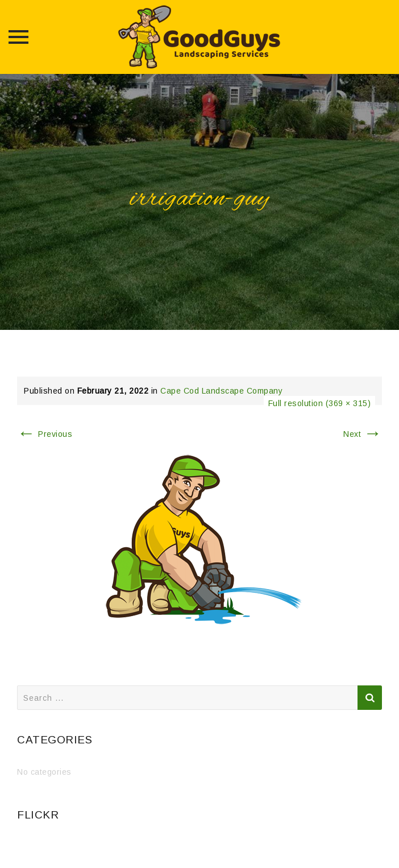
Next (363, 434)
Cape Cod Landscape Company (221, 391)
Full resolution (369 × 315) (320, 403)
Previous (45, 434)
